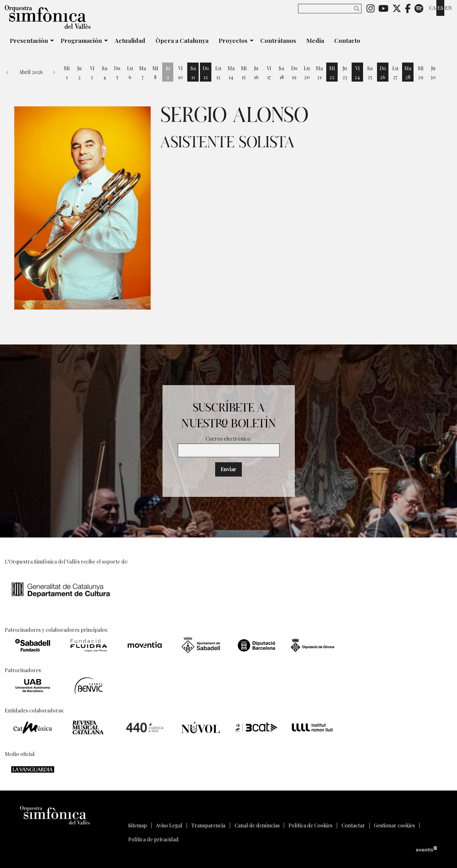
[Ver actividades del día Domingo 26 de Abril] (383, 73)
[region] (83, 208)
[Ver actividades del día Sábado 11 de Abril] (193, 73)
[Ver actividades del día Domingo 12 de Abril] (206, 73)
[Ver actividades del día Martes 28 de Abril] (408, 73)
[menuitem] (371, 8)
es (440, 8)
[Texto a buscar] (330, 9)
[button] (358, 8)
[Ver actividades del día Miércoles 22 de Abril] (332, 73)
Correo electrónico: (228, 439)
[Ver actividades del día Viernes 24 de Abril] (357, 73)
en (448, 8)
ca (432, 8)
